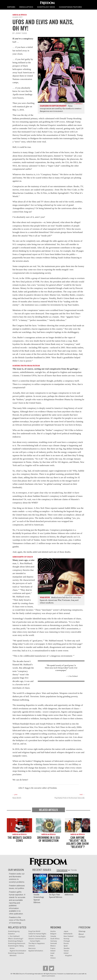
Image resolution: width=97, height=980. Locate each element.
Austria (53, 931)
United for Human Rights (37, 934)
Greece (53, 958)
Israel (52, 953)
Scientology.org (14, 931)
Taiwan (66, 951)
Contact (82, 937)
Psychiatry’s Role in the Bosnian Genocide (70, 798)
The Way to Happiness (37, 943)
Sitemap (82, 931)
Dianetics (11, 934)
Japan (66, 931)
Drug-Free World (34, 931)
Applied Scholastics (36, 951)
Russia (66, 943)
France (53, 948)
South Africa (55, 939)
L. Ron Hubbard (14, 936)
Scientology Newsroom (17, 943)
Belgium (53, 934)
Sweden (67, 948)
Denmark (54, 943)
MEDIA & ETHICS (26, 7)
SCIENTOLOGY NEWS (46, 7)
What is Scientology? (16, 939)
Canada (53, 936)
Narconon (32, 948)
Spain (66, 946)
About (81, 934)
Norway (66, 939)
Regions (56, 927)
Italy (52, 955)
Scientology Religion (16, 941)
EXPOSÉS (11, 7)
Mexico (53, 946)
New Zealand (68, 936)
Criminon (32, 946)
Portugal (67, 941)
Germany (54, 941)
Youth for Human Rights (37, 936)
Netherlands (68, 934)
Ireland (53, 951)
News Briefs (17, 798)
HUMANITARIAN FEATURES (70, 7)
